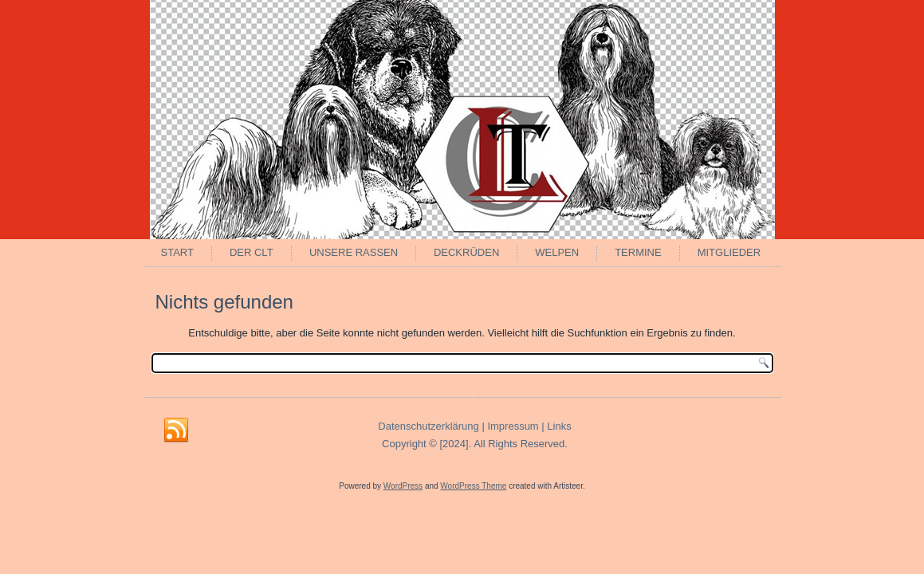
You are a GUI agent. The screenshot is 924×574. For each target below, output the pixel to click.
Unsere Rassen (354, 252)
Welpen (557, 252)
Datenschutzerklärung (428, 426)
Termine (638, 252)
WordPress (403, 486)
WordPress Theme (473, 486)
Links (559, 426)
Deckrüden (466, 252)
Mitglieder (729, 252)
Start (177, 252)
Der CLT (252, 252)
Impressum (513, 426)
